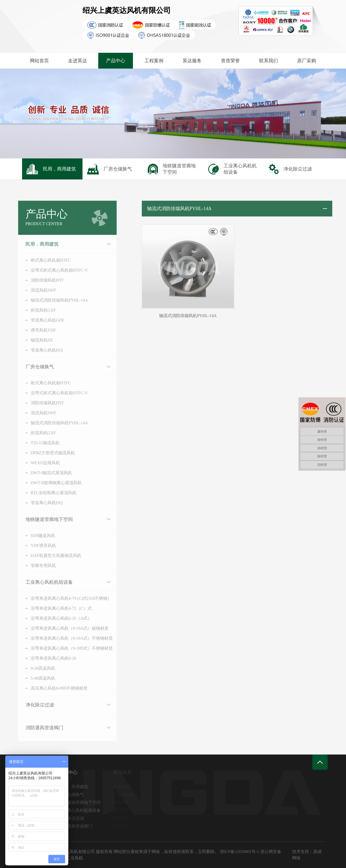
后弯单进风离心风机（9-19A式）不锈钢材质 (65, 638)
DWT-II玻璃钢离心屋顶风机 (50, 483)
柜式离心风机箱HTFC (44, 260)
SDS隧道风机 (36, 536)
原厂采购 (307, 61)
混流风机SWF (37, 290)
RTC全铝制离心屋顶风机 (47, 493)
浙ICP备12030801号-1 (240, 852)
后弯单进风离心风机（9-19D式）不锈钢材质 (65, 648)
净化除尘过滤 (33, 705)
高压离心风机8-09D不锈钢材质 (53, 688)
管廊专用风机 (37, 565)
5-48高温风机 (36, 678)
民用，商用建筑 (35, 244)
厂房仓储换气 (33, 367)
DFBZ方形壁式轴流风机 (46, 453)
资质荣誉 (230, 61)
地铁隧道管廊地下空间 (43, 519)
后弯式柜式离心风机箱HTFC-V (53, 270)
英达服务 (192, 61)
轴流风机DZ (35, 340)
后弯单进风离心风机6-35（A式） (55, 618)
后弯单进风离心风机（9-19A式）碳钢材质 (63, 628)
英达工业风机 (70, 858)
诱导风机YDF (37, 330)
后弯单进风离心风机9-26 (47, 658)
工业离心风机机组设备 (43, 582)
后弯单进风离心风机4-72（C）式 (55, 608)
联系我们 (268, 61)
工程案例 (154, 61)
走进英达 (78, 61)
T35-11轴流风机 (39, 443)
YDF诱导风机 (37, 546)
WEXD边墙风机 (39, 463)
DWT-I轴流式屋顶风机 (45, 473)
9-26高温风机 (36, 668)
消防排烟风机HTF (41, 280)
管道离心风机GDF (41, 320)
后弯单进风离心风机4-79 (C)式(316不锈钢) (63, 598)
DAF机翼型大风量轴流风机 (49, 556)
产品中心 (116, 61)
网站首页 (39, 61)
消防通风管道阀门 (38, 728)
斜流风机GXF (37, 310)
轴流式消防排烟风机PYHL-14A (53, 300)
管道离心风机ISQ (40, 350)
